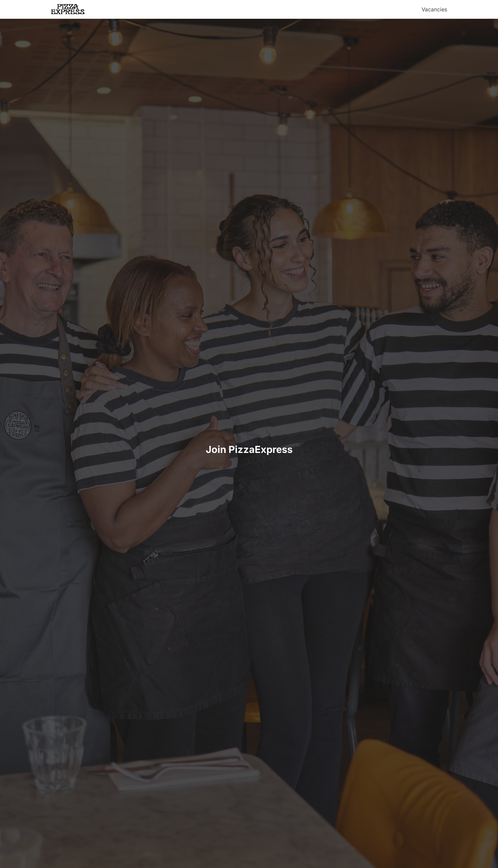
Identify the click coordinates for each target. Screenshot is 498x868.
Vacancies (434, 9)
